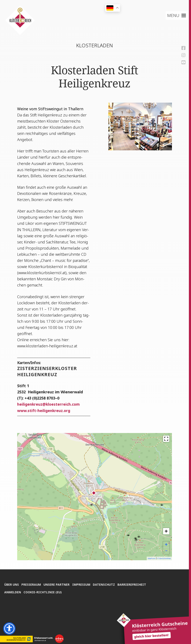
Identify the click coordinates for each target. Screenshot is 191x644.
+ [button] (166, 544)
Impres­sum (83, 584)
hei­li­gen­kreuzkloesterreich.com (49, 404)
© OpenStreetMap (164, 558)
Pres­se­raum (32, 584)
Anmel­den (13, 592)
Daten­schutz (106, 584)
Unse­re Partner (58, 584)
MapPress (152, 558)
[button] (173, 15)
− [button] (166, 551)
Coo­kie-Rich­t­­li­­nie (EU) (43, 592)
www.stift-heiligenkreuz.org (44, 411)
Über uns (12, 584)
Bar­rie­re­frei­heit (135, 584)
